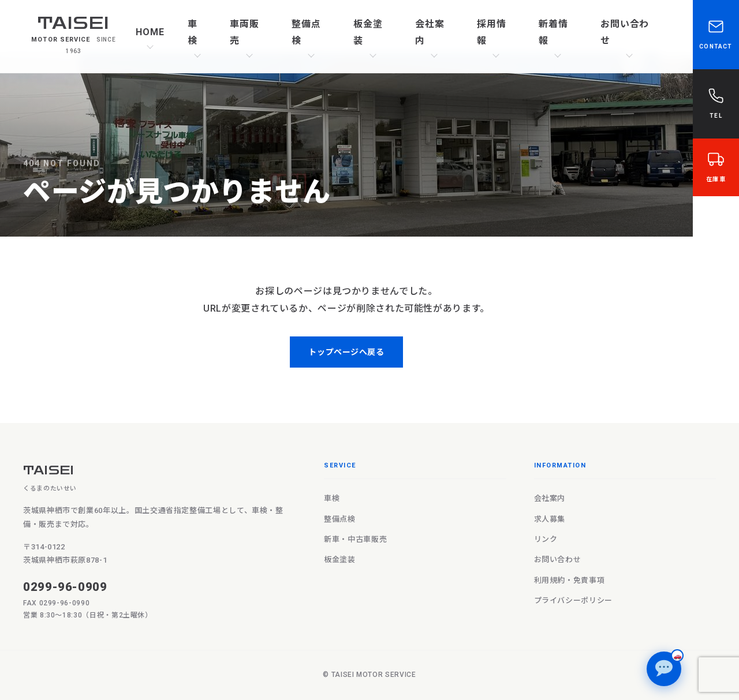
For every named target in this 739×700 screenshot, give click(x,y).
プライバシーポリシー (573, 600)
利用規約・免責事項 (570, 580)
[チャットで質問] (664, 669)
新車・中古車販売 (355, 539)
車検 (193, 32)
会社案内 (430, 32)
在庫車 (716, 166)
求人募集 (550, 519)
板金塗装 (368, 32)
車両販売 (245, 32)
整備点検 (306, 32)
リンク (546, 539)
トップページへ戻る (346, 352)
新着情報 (553, 32)
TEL (716, 103)
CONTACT (716, 33)
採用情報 (492, 32)
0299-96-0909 (65, 587)
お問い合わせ (625, 32)
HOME (150, 32)
